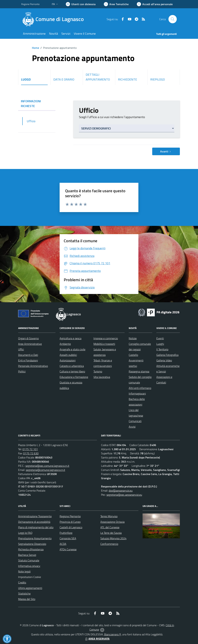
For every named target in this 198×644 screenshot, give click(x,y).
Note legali (24, 571)
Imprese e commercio (106, 338)
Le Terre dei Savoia (111, 533)
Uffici (21, 349)
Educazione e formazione (74, 377)
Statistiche (24, 593)
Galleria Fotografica (167, 355)
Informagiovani (137, 393)
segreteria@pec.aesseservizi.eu (124, 495)
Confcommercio (109, 544)
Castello (133, 355)
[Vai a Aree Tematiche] (116, 4)
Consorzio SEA (68, 538)
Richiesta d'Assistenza (31, 549)
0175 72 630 (31, 453)
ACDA (63, 544)
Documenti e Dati (28, 355)
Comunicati (135, 421)
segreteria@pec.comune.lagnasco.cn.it (47, 466)
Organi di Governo (28, 338)
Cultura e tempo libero (72, 371)
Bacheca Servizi (27, 555)
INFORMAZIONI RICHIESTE (37, 104)
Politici (22, 371)
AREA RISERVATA (97, 639)
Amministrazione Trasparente (35, 516)
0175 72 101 (30, 449)
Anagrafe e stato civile (72, 349)
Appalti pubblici (68, 355)
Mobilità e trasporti (104, 344)
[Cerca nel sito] (173, 19)
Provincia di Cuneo (70, 522)
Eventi (160, 338)
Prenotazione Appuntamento (35, 538)
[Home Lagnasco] (55, 19)
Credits (22, 582)
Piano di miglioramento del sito (36, 527)
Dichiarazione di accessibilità (34, 522)
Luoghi (160, 344)
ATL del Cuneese (110, 527)
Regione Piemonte (70, 516)
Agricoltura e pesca (70, 338)
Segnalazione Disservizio (32, 544)
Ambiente (65, 344)
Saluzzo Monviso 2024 (113, 538)
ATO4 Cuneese (68, 549)
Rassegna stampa (139, 371)
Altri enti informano (140, 388)
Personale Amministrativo (33, 366)
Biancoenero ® (113, 634)
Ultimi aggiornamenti (30, 588)
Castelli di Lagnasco (71, 527)
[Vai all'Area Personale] (155, 4)
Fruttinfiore (66, 533)
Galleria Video (164, 360)
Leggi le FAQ (25, 533)
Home (36, 48)
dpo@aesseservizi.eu (121, 491)
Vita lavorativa (102, 377)
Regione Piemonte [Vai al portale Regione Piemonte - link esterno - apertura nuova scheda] (30, 4)
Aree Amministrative (30, 344)
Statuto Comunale (29, 560)
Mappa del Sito (27, 599)
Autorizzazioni (68, 360)
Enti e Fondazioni (28, 360)
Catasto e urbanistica (72, 366)
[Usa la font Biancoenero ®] (81, 4)
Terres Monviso (109, 516)
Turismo (98, 371)
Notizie (133, 338)
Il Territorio (162, 349)
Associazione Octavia (112, 522)
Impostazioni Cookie (30, 577)
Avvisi (132, 427)
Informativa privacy (29, 566)
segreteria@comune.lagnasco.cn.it (45, 470)
